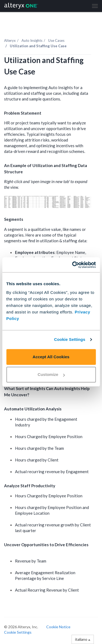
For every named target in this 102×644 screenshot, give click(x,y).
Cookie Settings (70, 339)
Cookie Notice (58, 627)
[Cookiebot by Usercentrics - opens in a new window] (73, 265)
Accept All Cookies (51, 357)
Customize (51, 374)
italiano (83, 639)
